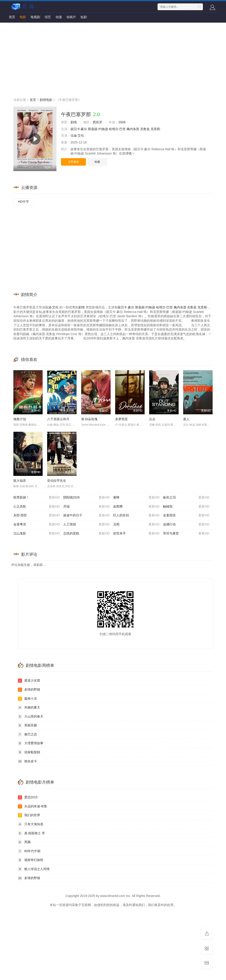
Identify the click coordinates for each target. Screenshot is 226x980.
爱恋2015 (28, 797)
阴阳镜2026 (86, 498)
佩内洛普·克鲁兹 (138, 129)
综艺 (48, 17)
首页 (12, 17)
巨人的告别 (136, 515)
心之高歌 (37, 507)
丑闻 (136, 525)
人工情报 (86, 525)
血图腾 (136, 507)
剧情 (74, 122)
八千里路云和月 (58, 419)
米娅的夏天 (29, 708)
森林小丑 (27, 699)
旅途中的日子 (86, 515)
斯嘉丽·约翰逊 (98, 129)
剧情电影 (46, 100)
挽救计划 (20, 419)
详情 (130, 153)
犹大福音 (20, 481)
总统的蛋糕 (86, 534)
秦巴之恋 (27, 734)
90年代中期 (29, 851)
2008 (122, 122)
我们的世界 (29, 815)
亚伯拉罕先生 (57, 481)
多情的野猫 (29, 690)
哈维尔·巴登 (117, 129)
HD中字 (24, 202)
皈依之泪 (186, 498)
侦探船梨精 (29, 752)
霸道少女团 (29, 681)
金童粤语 (37, 525)
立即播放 (73, 162)
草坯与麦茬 (186, 534)
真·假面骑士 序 (32, 833)
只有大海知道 (31, 824)
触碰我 (186, 507)
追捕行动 (186, 525)
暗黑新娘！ (37, 498)
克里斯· (156, 129)
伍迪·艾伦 (77, 136)
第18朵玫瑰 (89, 419)
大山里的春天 (31, 717)
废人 (186, 419)
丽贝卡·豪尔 (79, 129)
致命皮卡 (27, 761)
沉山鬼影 (37, 534)
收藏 (97, 162)
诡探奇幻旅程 (31, 860)
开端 (86, 507)
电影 (23, 17)
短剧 (84, 17)
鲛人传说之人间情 (34, 869)
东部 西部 (37, 515)
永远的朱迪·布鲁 (33, 806)
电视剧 (35, 17)
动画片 (71, 17)
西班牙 (97, 122)
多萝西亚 (122, 419)
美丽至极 (27, 725)
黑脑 (24, 842)
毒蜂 (136, 498)
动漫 (59, 17)
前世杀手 (136, 534)
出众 (152, 419)
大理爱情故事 (31, 743)
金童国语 (186, 515)
